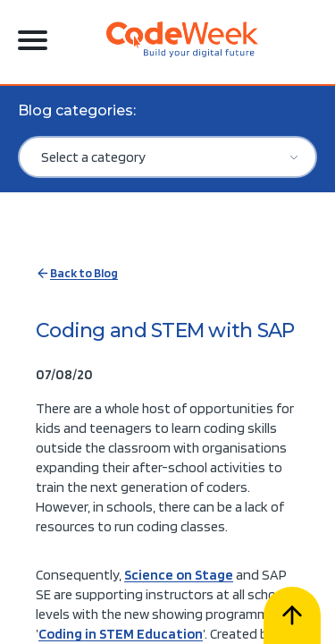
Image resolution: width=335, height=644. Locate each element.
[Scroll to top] (292, 615)
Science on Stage (179, 575)
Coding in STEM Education (121, 634)
